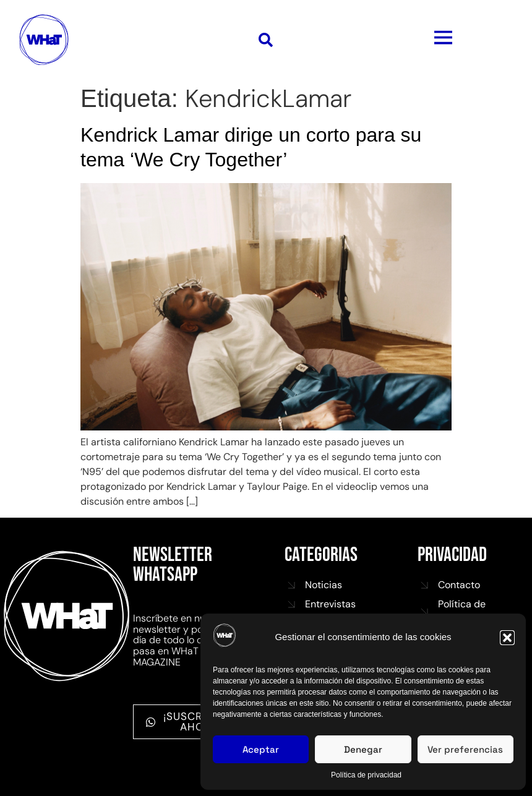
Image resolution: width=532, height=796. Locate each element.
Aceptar (261, 749)
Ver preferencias (465, 749)
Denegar (363, 749)
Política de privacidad (366, 775)
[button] (507, 638)
